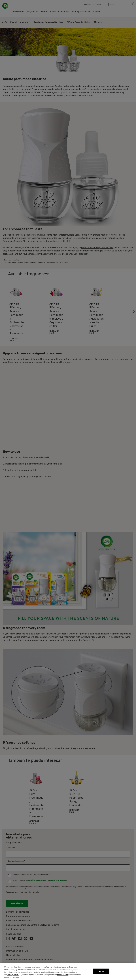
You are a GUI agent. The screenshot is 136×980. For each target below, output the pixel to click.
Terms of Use (62, 975)
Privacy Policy (13, 975)
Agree (101, 971)
